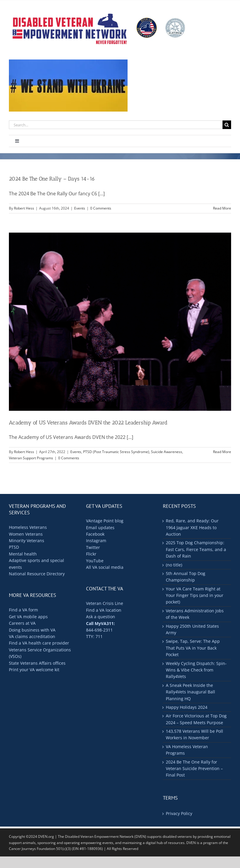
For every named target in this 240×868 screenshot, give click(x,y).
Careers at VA (22, 623)
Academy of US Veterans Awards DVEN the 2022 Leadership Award (88, 423)
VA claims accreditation (32, 636)
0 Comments (101, 208)
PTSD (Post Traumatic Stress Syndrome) (116, 452)
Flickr (91, 554)
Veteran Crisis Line (105, 603)
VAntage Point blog (105, 521)
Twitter (93, 547)
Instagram (96, 541)
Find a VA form (23, 610)
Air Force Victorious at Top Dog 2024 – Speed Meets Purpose (196, 719)
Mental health (23, 554)
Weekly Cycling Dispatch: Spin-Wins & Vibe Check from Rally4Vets (196, 670)
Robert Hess (24, 208)
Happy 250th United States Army (192, 629)
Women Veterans (26, 534)
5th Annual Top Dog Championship (186, 577)
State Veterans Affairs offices (37, 663)
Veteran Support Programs (31, 458)
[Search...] (116, 125)
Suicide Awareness (167, 452)
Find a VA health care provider (39, 643)
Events (80, 208)
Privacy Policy (179, 813)
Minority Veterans (27, 541)
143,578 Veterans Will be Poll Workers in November (194, 734)
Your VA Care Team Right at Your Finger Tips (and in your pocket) (195, 595)
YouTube (95, 561)
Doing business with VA (32, 630)
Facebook (95, 534)
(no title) (174, 565)
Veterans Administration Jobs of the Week (195, 614)
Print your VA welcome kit (34, 670)
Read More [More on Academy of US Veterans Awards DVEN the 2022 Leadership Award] (222, 452)
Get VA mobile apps (28, 617)
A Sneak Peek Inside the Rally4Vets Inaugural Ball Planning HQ (190, 692)
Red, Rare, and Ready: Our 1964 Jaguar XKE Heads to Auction (192, 527)
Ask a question (101, 617)
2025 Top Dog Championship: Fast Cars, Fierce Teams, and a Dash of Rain (196, 549)
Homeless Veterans (28, 527)
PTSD (14, 547)
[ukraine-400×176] (68, 62)
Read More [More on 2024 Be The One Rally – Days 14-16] (222, 208)
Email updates (100, 528)
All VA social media (105, 567)
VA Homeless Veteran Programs (187, 750)
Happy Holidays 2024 (187, 707)
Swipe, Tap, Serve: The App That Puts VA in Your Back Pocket (193, 648)
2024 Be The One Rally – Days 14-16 (52, 179)
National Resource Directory (37, 574)
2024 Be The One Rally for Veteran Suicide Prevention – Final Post (194, 769)
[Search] (227, 125)
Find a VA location (104, 610)
